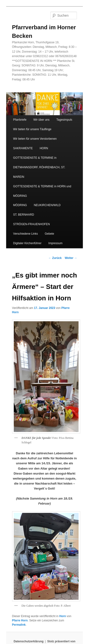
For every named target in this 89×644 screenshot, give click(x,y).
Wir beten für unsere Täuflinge (32, 129)
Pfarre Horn (20, 620)
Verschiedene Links (25, 234)
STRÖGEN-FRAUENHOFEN (31, 224)
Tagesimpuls (64, 120)
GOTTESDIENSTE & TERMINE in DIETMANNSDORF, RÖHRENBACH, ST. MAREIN (39, 167)
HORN (44, 148)
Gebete (49, 234)
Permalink (19, 625)
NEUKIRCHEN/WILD (47, 205)
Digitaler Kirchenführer (27, 243)
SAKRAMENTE (23, 148)
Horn (63, 616)
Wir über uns (41, 120)
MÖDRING (20, 205)
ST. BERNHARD (23, 215)
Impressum (55, 243)
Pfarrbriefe (20, 120)
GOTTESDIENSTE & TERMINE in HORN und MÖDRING (42, 191)
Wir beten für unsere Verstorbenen (35, 139)
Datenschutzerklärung (28, 641)
